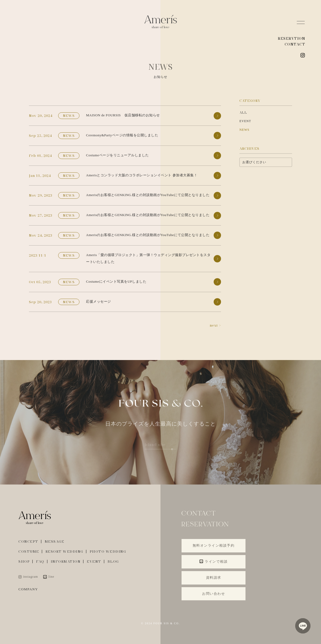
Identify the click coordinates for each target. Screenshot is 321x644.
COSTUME (29, 551)
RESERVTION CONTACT (292, 41)
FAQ (40, 561)
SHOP (24, 561)
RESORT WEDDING (64, 551)
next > (215, 325)
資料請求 (214, 578)
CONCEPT (28, 541)
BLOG (113, 561)
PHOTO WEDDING (108, 551)
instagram (28, 577)
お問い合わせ (214, 594)
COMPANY (28, 589)
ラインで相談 (214, 561)
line (49, 577)
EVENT (245, 121)
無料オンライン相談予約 (214, 545)
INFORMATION (66, 561)
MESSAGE (55, 541)
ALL (243, 113)
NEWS (244, 130)
